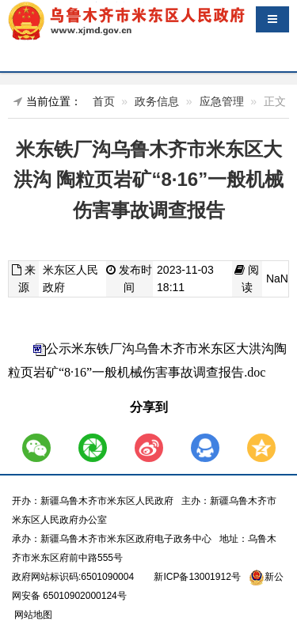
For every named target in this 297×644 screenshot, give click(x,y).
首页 (104, 101)
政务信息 (157, 101)
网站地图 (32, 615)
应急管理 (222, 101)
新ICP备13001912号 (197, 577)
